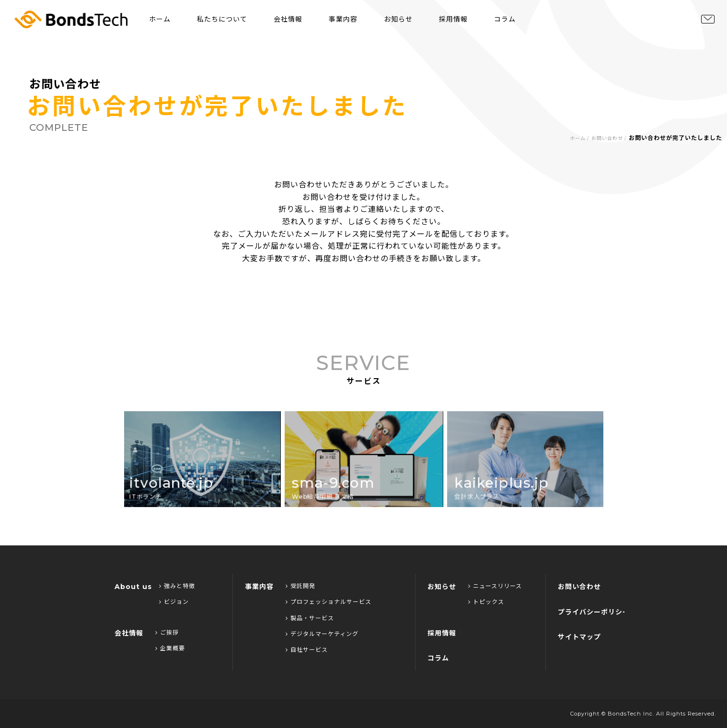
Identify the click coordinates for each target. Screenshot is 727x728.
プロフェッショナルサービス (329, 602)
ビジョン (174, 602)
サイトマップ (579, 637)
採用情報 (453, 19)
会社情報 (288, 19)
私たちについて (222, 19)
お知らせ (398, 19)
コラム (505, 19)
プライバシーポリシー (594, 612)
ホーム (160, 19)
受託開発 (300, 586)
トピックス (486, 602)
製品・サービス (310, 618)
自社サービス (307, 650)
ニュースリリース (495, 586)
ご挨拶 (167, 632)
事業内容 (343, 19)
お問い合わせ (607, 138)
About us (133, 587)
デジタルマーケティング (322, 634)
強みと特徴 (177, 586)
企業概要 (170, 648)
